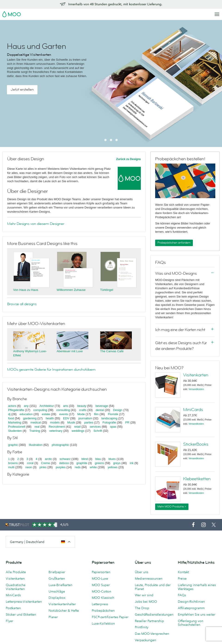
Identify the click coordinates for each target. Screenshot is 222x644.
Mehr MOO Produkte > (172, 507)
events (64, 414)
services (95, 427)
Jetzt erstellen (22, 89)
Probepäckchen (103, 611)
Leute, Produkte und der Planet (153, 587)
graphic (13, 445)
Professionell (17, 427)
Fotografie (109, 422)
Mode (81, 414)
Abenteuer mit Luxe (70, 351)
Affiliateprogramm (191, 608)
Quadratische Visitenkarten (16, 587)
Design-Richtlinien (191, 602)
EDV (66, 418)
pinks (43, 467)
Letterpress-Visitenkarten (24, 602)
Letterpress (100, 604)
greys (117, 463)
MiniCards (193, 410)
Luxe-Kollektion (103, 623)
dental (100, 410)
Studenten (15, 431)
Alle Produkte (16, 572)
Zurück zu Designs (128, 159)
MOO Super (101, 585)
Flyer (9, 621)
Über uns (142, 572)
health (50, 418)
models (55, 422)
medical (36, 422)
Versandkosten (196, 389)
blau (98, 459)
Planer (53, 617)
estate (46, 414)
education (26, 414)
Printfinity (142, 627)
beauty (82, 406)
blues (112, 459)
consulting (63, 410)
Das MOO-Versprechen (152, 634)
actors (12, 406)
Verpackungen (145, 640)
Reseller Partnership (149, 621)
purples (61, 467)
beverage (102, 406)
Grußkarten (57, 578)
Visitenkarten (196, 375)
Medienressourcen (149, 578)
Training (35, 431)
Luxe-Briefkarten (60, 585)
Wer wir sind (144, 595)
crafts (83, 410)
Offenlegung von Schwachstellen (191, 623)
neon (29, 467)
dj (9, 414)
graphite (82, 463)
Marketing (15, 422)
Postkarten (13, 608)
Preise (182, 578)
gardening (30, 418)
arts (66, 406)
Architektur (47, 406)
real (37, 427)
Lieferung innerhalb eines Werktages (197, 587)
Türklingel (107, 290)
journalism (85, 418)
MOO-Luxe (100, 578)
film (96, 414)
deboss (64, 463)
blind (85, 459)
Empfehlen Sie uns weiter (197, 614)
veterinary (56, 431)
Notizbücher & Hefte (64, 611)
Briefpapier (57, 572)
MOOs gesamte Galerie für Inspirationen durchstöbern (51, 370)
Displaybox (57, 598)
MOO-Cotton (102, 591)
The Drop (142, 608)
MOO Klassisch (103, 598)
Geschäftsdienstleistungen (154, 614)
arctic (48, 459)
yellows (113, 467)
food (11, 418)
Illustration (36, 445)
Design (118, 410)
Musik (72, 422)
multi (11, 467)
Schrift (98, 431)
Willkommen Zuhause (71, 290)
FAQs (182, 595)
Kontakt (183, 572)
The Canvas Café (112, 351)
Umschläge (57, 591)
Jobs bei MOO (146, 602)
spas (113, 427)
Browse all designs (22, 304)
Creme (45, 463)
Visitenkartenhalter (62, 604)
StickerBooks (196, 444)
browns (13, 463)
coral (30, 463)
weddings (78, 431)
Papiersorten (101, 572)
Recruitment (57, 427)
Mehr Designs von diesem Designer (36, 224)
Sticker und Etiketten (21, 614)
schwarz (65, 459)
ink (132, 463)
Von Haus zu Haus (26, 290)
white (93, 467)
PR (127, 422)
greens (99, 463)
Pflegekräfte (16, 410)
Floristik (113, 414)
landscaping (109, 418)
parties (89, 422)
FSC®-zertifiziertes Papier (110, 617)
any (26, 406)
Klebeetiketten (197, 479)
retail (77, 427)
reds (78, 467)
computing (40, 410)
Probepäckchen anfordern (174, 243)
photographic (60, 445)
